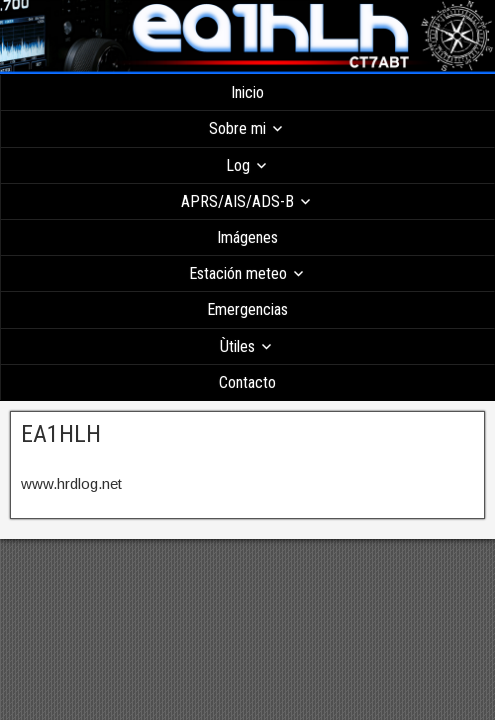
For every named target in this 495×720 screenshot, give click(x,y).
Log (238, 165)
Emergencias (247, 309)
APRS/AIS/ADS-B (237, 201)
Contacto (247, 382)
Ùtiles (237, 346)
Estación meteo (238, 273)
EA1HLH (61, 434)
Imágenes (247, 237)
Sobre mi (237, 128)
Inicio (247, 92)
